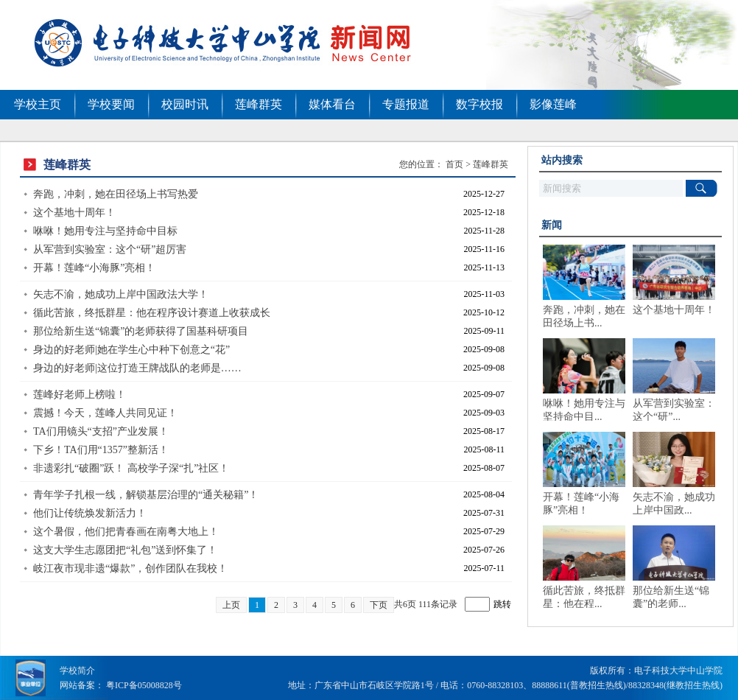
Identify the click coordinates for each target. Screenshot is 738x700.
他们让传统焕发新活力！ (90, 513)
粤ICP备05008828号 (144, 685)
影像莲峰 (553, 104)
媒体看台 (332, 104)
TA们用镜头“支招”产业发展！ (101, 431)
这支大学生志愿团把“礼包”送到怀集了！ (125, 550)
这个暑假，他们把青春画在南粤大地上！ (126, 532)
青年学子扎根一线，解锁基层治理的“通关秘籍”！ (146, 495)
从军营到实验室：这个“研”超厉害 (110, 249)
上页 (231, 605)
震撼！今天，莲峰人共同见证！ (105, 413)
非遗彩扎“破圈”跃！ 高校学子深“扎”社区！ (131, 468)
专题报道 (406, 104)
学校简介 (77, 671)
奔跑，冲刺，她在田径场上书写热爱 (116, 194)
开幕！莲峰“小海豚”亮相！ (94, 268)
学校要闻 (111, 104)
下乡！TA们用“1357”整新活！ (101, 450)
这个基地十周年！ (74, 213)
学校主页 (38, 104)
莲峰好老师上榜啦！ (80, 395)
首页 (454, 164)
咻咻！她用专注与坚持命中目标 (105, 231)
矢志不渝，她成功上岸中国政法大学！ (121, 294)
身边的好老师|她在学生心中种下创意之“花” (131, 350)
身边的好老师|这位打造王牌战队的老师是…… (137, 368)
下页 (379, 605)
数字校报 (479, 104)
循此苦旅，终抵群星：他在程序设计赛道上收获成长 (152, 313)
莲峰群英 (259, 104)
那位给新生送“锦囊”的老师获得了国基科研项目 (141, 331)
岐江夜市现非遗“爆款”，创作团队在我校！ (130, 568)
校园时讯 (185, 104)
